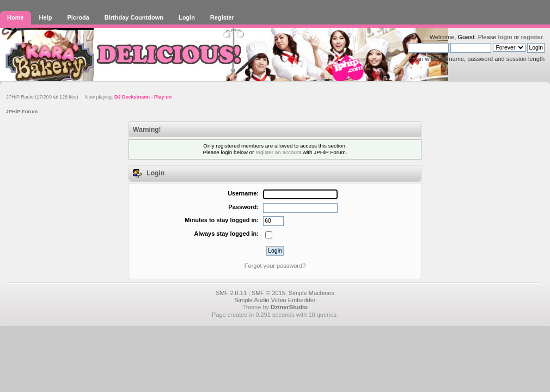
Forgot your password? (275, 266)
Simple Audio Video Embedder (275, 300)
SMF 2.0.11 (231, 293)
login (505, 37)
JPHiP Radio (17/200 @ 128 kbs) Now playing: (89, 97)
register (532, 37)
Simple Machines (311, 293)
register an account (278, 152)
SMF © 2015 (268, 293)
